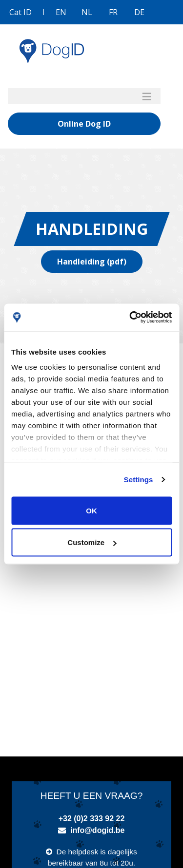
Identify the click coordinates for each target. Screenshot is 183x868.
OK (91, 510)
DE (139, 12)
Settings (139, 480)
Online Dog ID (84, 124)
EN (61, 12)
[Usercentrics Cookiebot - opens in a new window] (130, 318)
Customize (92, 542)
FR (113, 12)
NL (87, 12)
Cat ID (20, 12)
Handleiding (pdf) (92, 262)
